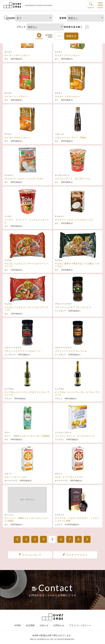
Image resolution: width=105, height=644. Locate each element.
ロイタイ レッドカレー (16, 96)
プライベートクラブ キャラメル (71, 351)
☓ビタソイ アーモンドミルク (69, 477)
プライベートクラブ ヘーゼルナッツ (23, 351)
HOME (18, 626)
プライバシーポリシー (80, 626)
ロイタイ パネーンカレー (17, 55)
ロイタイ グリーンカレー (67, 55)
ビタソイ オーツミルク (16, 477)
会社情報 (30, 626)
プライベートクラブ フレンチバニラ (73, 307)
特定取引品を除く (73, 27)
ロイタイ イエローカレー (67, 96)
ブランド (21, 27)
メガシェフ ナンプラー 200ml (71, 138)
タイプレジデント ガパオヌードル (73, 179)
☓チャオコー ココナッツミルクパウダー (24, 179)
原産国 (63, 18)
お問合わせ (59, 626)
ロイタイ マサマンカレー (17, 138)
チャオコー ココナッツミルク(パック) (74, 220)
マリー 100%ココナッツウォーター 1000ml (27, 436)
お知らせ (44, 626)
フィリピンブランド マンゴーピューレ (75, 436)
